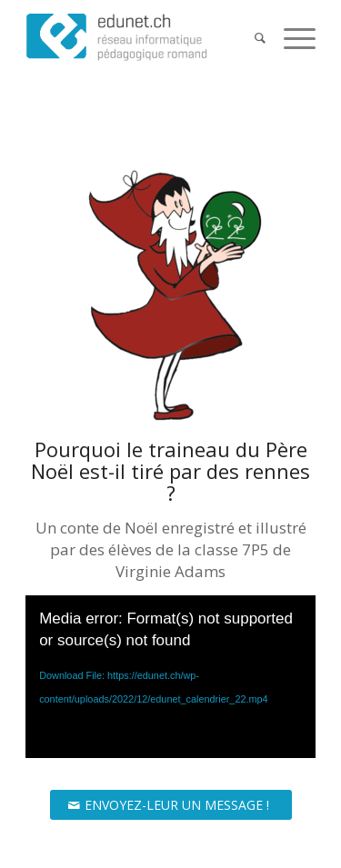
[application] (170, 677)
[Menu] (291, 37)
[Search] (251, 37)
